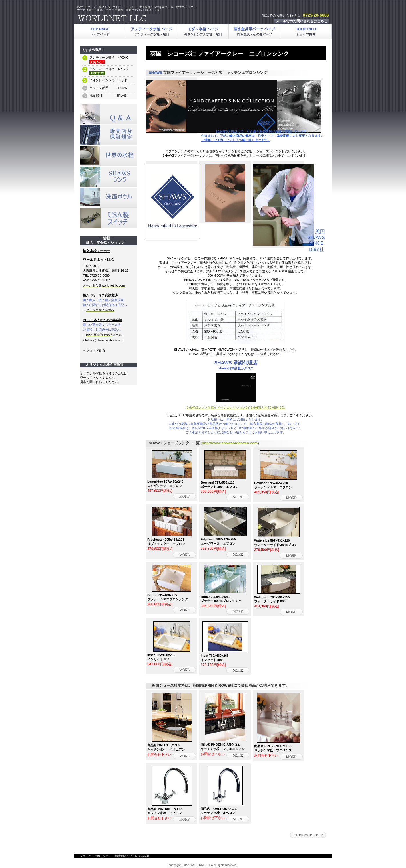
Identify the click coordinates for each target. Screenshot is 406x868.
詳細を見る (184, 496)
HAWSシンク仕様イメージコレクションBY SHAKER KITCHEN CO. (237, 407)
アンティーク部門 (102, 58)
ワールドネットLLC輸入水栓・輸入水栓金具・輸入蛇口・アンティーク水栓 (146, 19)
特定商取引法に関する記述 (132, 856)
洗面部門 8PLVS (108, 96)
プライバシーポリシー (94, 856)
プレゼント (109, 135)
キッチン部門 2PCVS (108, 88)
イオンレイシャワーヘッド (108, 80)
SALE (109, 114)
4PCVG (122, 58)
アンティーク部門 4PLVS (109, 69)
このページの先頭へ (308, 835)
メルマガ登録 (109, 156)
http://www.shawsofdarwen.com (230, 443)
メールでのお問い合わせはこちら (302, 21)
